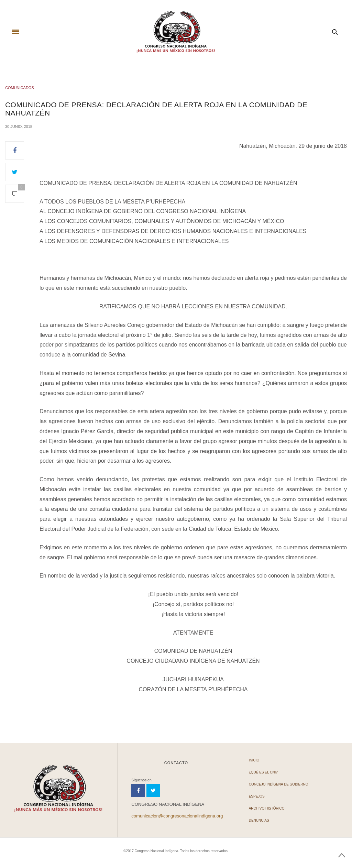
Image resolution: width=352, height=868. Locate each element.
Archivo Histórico (267, 808)
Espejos (257, 796)
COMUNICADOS (20, 88)
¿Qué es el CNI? (263, 772)
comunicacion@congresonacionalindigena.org (177, 816)
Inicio (254, 760)
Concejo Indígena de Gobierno (279, 784)
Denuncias (259, 820)
